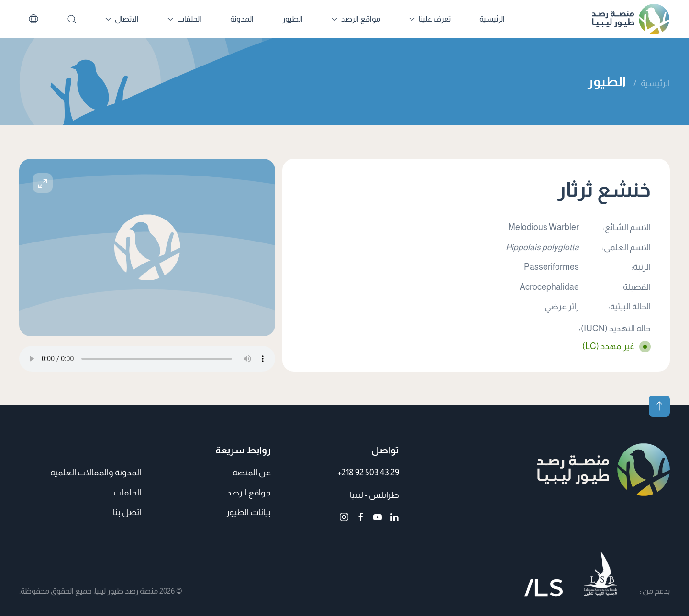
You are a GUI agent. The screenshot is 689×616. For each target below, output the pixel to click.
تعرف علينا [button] (430, 19)
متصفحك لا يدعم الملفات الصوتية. (147, 359)
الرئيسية (492, 19)
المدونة (242, 19)
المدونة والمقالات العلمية (96, 473)
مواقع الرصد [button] (356, 19)
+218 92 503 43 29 (368, 473)
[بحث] (72, 19)
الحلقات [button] (184, 19)
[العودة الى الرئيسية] (631, 19)
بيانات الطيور (248, 512)
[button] (43, 183)
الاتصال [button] (122, 19)
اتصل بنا (127, 512)
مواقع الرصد (249, 493)
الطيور (293, 19)
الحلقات (127, 493)
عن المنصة (252, 473)
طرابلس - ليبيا (374, 495)
